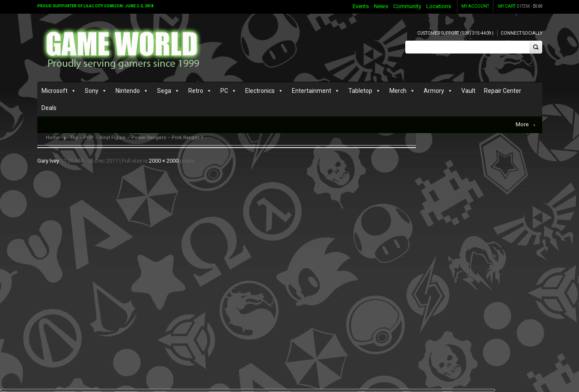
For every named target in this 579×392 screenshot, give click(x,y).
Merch (398, 91)
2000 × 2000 (164, 161)
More (526, 125)
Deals (49, 108)
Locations (439, 6)
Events (361, 6)
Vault (468, 91)
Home (53, 138)
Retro (196, 91)
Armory (434, 91)
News (381, 6)
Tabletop (360, 91)
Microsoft (55, 91)
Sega (164, 91)
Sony (92, 91)
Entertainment (312, 91)
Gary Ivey (48, 161)
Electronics (260, 91)
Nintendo (128, 91)
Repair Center (503, 91)
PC (224, 91)
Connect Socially (521, 33)
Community (407, 6)
